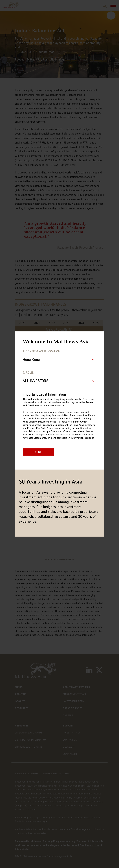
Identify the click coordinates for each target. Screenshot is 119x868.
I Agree (38, 452)
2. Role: (28, 373)
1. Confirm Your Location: (42, 352)
